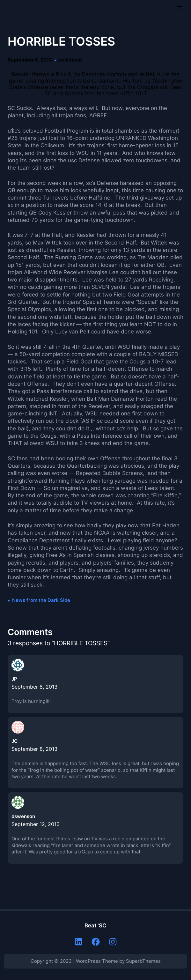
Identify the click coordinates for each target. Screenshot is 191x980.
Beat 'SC (95, 925)
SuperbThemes (143, 961)
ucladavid (70, 60)
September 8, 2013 (34, 687)
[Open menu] (180, 8)
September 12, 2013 (36, 824)
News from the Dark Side (41, 600)
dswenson (23, 816)
